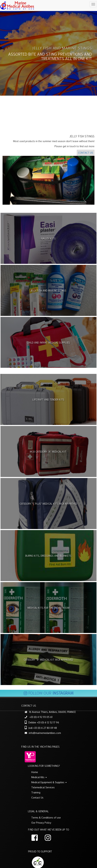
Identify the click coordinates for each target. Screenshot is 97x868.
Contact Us (86, 154)
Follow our (48, 694)
